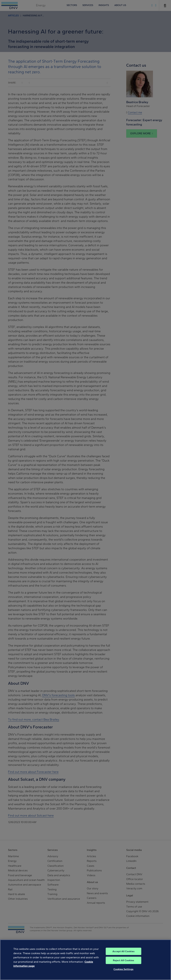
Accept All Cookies (123, 956)
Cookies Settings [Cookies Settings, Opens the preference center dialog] (123, 974)
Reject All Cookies (123, 965)
